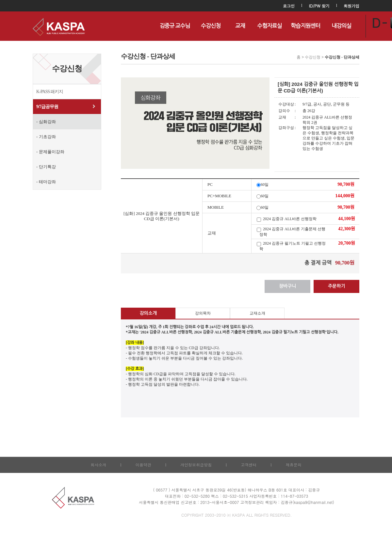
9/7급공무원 (47, 107)
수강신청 (211, 26)
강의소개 (148, 313)
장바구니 (288, 286)
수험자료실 (270, 26)
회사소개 (98, 465)
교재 (240, 26)
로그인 (289, 6)
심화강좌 (47, 122)
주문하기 (337, 286)
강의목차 (203, 313)
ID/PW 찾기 (319, 6)
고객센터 (249, 465)
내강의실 (341, 26)
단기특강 (47, 167)
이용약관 (143, 465)
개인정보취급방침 (196, 465)
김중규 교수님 (175, 26)
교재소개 (257, 313)
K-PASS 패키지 (50, 92)
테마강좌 (47, 182)
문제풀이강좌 (52, 152)
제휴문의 (294, 465)
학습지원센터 (305, 26)
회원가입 (351, 6)
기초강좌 (47, 137)
